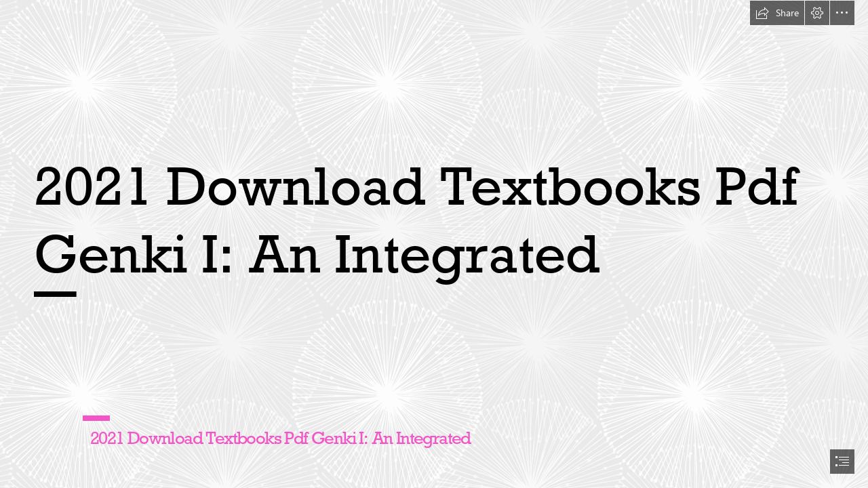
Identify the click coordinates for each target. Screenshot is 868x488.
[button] (777, 13)
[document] (434, 244)
